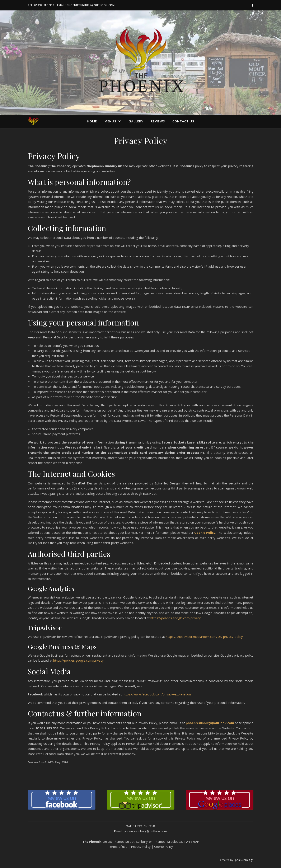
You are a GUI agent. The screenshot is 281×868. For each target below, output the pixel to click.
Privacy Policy (141, 846)
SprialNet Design (244, 860)
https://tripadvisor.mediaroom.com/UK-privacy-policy (204, 637)
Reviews (158, 121)
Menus (110, 121)
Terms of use (118, 846)
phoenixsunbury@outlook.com (145, 831)
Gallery (136, 121)
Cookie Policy (164, 846)
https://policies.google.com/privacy (176, 618)
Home (92, 121)
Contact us (183, 121)
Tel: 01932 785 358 (41, 5)
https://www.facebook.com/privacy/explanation (157, 694)
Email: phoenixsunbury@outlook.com (86, 5)
